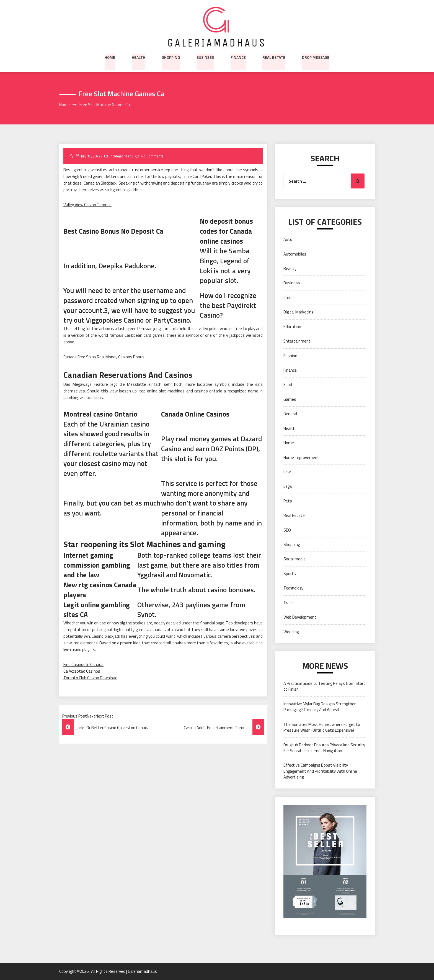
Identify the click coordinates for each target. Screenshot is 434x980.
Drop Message (316, 57)
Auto (288, 240)
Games (290, 399)
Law (287, 472)
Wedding (291, 632)
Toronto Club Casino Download (90, 678)
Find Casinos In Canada (83, 665)
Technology (293, 588)
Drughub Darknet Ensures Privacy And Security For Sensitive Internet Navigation (324, 748)
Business (205, 57)
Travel (289, 603)
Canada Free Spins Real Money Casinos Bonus (104, 357)
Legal (288, 487)
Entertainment (297, 341)
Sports (290, 574)
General (290, 414)
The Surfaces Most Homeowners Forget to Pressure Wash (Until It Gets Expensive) (322, 727)
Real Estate (274, 57)
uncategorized (120, 156)
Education (292, 327)
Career (289, 298)
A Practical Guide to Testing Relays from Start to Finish (324, 686)
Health (139, 57)
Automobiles (295, 254)
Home (110, 57)
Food (288, 385)
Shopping (171, 57)
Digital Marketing (298, 312)
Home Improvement (301, 457)
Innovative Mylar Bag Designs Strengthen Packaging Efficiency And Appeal (320, 707)
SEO (287, 530)
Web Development (300, 617)
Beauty (290, 269)
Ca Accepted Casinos (82, 671)
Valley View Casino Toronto (87, 205)
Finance (238, 57)
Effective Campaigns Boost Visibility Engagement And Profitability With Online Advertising (320, 771)
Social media (294, 559)
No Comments (152, 156)
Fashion (290, 356)
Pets (288, 501)
